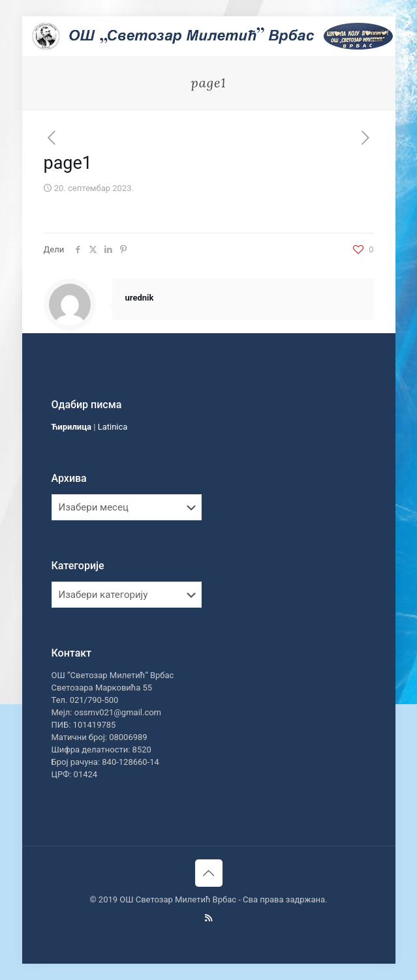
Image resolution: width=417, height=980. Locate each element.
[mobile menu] (378, 36)
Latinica (113, 427)
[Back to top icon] (209, 873)
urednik (140, 298)
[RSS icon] (208, 918)
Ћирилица (72, 427)
